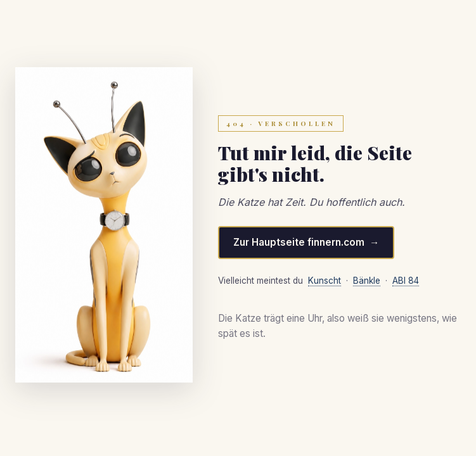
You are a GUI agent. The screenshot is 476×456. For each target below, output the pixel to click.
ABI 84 (406, 281)
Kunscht (325, 281)
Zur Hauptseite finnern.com (299, 242)
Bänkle (367, 281)
